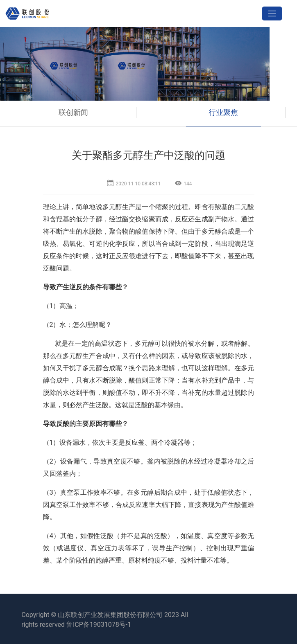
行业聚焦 (223, 112)
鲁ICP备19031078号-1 (99, 625)
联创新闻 (73, 112)
